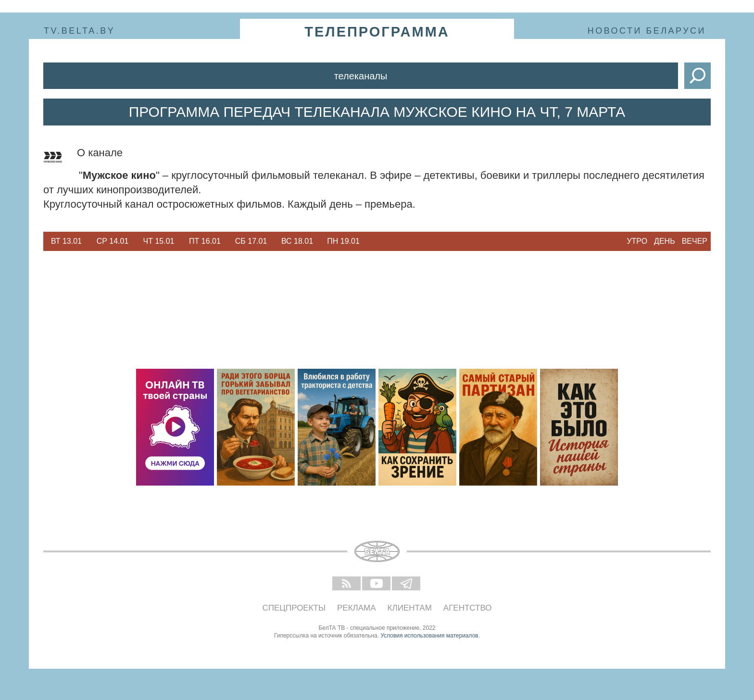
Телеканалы (361, 76)
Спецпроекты (294, 608)
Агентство (468, 608)
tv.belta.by (79, 31)
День (665, 241)
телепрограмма (377, 32)
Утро (637, 241)
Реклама (357, 608)
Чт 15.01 (159, 241)
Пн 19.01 (343, 241)
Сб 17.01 (251, 241)
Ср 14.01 (113, 241)
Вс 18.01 (297, 241)
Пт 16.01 (205, 241)
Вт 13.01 (66, 241)
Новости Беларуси (647, 31)
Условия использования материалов (429, 636)
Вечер (695, 241)
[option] (66, 241)
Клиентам (410, 608)
